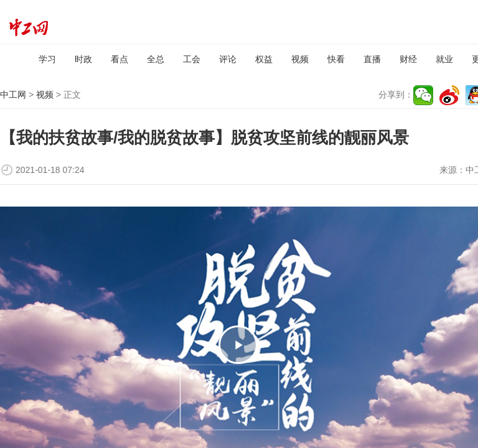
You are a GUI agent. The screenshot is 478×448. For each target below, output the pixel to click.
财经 (408, 59)
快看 (336, 59)
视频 (300, 59)
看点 (119, 59)
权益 (264, 59)
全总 (156, 59)
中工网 (13, 95)
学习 (47, 59)
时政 (83, 59)
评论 (228, 59)
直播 (372, 59)
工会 (192, 59)
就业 (444, 59)
